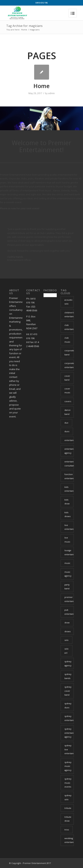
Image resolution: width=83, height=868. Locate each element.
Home (24, 30)
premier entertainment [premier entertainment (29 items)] (69, 599)
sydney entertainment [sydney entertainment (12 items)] (69, 718)
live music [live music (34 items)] (67, 540)
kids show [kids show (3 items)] (67, 502)
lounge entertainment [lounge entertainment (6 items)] (69, 552)
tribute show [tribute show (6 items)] (68, 819)
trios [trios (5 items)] (67, 830)
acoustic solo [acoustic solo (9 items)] (68, 302)
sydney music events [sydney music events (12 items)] (68, 783)
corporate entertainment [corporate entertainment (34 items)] (69, 365)
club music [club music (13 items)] (67, 340)
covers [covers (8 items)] (68, 401)
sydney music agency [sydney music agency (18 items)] (68, 766)
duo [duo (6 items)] (66, 423)
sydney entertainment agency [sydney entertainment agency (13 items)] (69, 733)
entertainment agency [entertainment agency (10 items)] (69, 451)
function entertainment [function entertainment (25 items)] (69, 476)
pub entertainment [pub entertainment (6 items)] (69, 612)
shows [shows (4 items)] (67, 631)
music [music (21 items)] (67, 563)
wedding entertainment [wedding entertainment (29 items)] (69, 840)
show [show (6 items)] (67, 623)
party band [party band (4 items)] (67, 587)
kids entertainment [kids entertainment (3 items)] (69, 489)
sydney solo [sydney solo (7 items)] (68, 797)
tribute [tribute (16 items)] (68, 808)
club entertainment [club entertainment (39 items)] (69, 327)
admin (51, 93)
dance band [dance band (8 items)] (67, 412)
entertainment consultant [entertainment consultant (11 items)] (69, 463)
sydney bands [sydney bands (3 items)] (68, 676)
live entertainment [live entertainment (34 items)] (69, 527)
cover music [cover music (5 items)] (67, 391)
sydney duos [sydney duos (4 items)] (68, 705)
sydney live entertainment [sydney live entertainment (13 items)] (69, 749)
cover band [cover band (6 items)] (67, 378)
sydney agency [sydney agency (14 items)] (68, 663)
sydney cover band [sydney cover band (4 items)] (68, 691)
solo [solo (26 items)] (66, 640)
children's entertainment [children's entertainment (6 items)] (69, 314)
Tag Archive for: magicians (24, 26)
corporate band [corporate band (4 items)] (69, 352)
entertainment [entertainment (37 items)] (69, 440)
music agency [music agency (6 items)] (68, 574)
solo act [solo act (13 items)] (66, 651)
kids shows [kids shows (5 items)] (67, 514)
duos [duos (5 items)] (67, 431)
